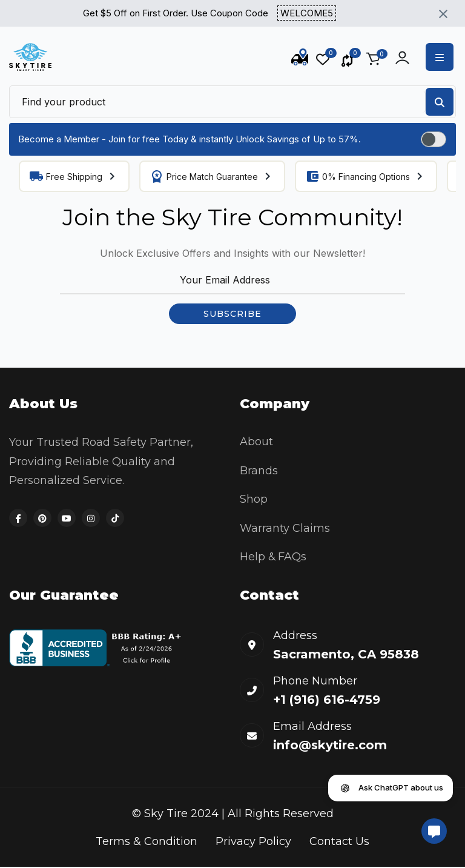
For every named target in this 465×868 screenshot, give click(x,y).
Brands (259, 471)
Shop (254, 500)
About (256, 442)
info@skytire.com (330, 747)
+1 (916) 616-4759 (327, 701)
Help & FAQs (274, 558)
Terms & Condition (147, 843)
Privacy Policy (253, 843)
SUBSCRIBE (232, 314)
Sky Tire (166, 815)
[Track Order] (300, 59)
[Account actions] (402, 58)
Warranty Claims (285, 529)
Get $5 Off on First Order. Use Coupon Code (209, 14)
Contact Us (339, 843)
